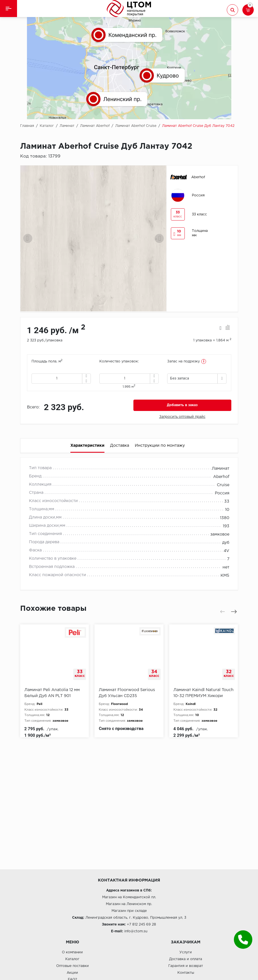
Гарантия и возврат (186, 966)
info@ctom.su (136, 931)
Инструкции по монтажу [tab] (160, 446)
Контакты (186, 973)
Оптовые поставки (73, 966)
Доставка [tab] (120, 446)
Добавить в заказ (182, 405)
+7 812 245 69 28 (141, 925)
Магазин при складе (129, 911)
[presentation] (28, 238)
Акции (72, 973)
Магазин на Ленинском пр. (129, 904)
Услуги (186, 952)
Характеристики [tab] (87, 446)
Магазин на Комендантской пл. (129, 897)
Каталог (72, 959)
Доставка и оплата (186, 959)
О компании (72, 952)
